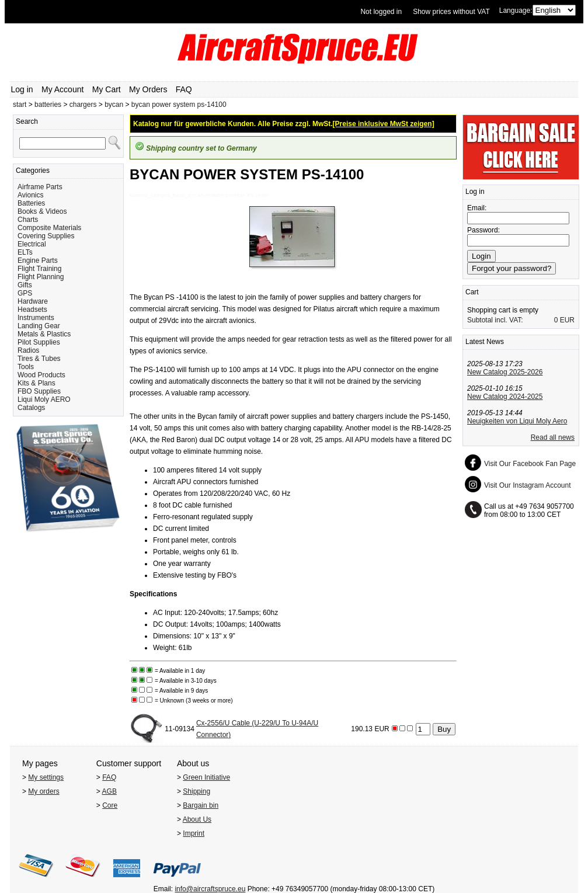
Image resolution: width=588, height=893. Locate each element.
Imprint (194, 833)
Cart (472, 292)
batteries (48, 105)
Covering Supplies (46, 236)
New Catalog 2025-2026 (505, 372)
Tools (26, 367)
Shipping (196, 791)
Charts (28, 220)
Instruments (36, 318)
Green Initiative (206, 777)
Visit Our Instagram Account (528, 485)
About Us (197, 819)
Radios (28, 350)
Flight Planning (41, 277)
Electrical (32, 244)
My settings (46, 777)
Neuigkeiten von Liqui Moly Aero (517, 421)
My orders (44, 791)
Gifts (25, 285)
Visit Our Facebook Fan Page (530, 464)
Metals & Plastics (44, 334)
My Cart (107, 89)
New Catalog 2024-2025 (505, 397)
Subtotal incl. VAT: (495, 320)
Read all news (553, 437)
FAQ (184, 89)
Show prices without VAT (451, 12)
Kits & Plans (36, 383)
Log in (22, 89)
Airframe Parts (40, 187)
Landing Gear (39, 326)
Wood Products (41, 375)
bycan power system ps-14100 (179, 105)
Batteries (31, 203)
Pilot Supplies (39, 342)
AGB (109, 791)
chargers (83, 105)
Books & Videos (42, 211)
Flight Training (39, 269)
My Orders (148, 89)
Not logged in (381, 12)
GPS (25, 293)
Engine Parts (38, 260)
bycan (114, 105)
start (20, 105)
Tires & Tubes (39, 359)
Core (110, 805)
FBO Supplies (39, 391)
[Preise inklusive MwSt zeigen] (384, 124)
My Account (62, 89)
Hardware (33, 301)
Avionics (30, 195)
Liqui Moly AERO (44, 399)
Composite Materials (49, 228)
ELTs (25, 252)
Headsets (32, 310)
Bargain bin (201, 805)
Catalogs (31, 408)
